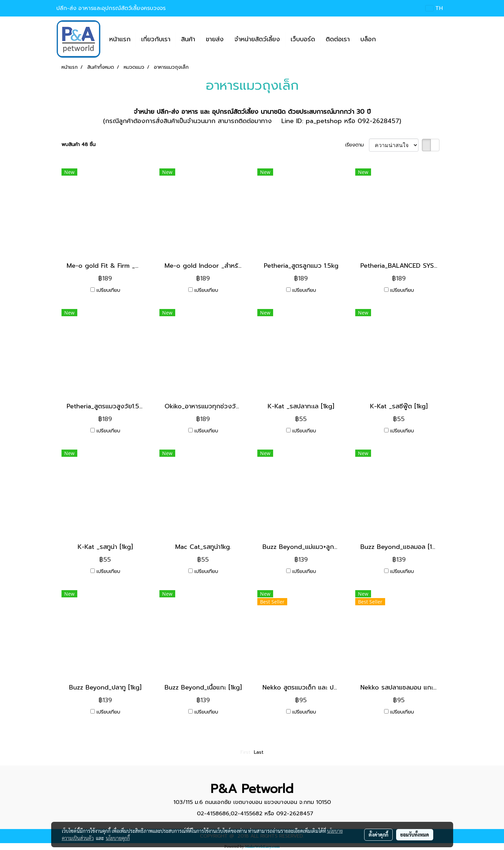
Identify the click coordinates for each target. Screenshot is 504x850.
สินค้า (188, 39)
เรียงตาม (357, 145)
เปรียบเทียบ (108, 290)
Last (259, 752)
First (245, 752)
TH (434, 8)
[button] (387, 39)
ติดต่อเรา (338, 39)
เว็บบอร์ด (303, 39)
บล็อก (368, 39)
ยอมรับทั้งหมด (415, 835)
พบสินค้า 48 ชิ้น (79, 145)
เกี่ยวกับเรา (156, 39)
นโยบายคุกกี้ (118, 838)
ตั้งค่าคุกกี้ (378, 835)
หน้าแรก (120, 39)
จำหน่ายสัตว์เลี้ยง (257, 39)
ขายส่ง (215, 39)
